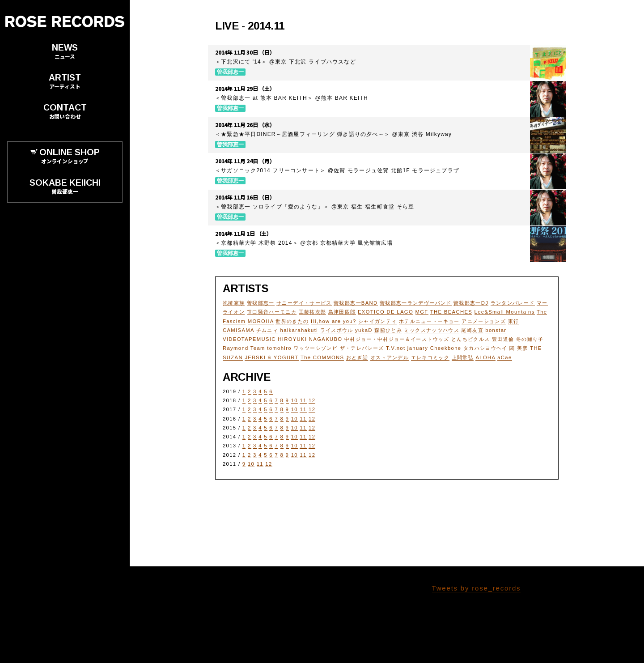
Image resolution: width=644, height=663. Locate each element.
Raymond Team (244, 348)
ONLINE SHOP (65, 156)
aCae (504, 357)
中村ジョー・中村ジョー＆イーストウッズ (397, 339)
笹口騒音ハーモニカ (272, 312)
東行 (514, 321)
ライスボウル (337, 330)
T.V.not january (407, 348)
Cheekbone (446, 348)
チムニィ (267, 330)
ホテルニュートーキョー (429, 321)
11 (303, 400)
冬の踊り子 (530, 339)
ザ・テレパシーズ (362, 348)
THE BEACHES (451, 312)
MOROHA (261, 321)
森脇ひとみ (388, 330)
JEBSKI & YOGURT (271, 357)
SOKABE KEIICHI (65, 187)
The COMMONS (322, 357)
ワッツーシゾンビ (316, 348)
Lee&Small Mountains (505, 312)
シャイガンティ (377, 321)
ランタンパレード (513, 303)
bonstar (496, 330)
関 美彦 (519, 348)
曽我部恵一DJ (471, 303)
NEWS (65, 52)
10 (294, 400)
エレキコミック (430, 357)
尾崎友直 (472, 330)
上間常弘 (463, 357)
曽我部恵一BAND (356, 303)
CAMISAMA (238, 330)
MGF (422, 312)
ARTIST (65, 82)
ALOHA (485, 357)
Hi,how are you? (334, 321)
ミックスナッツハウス (432, 330)
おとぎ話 (357, 357)
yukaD (364, 330)
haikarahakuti (299, 330)
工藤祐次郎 (313, 312)
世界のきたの (292, 321)
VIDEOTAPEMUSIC (249, 339)
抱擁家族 (234, 303)
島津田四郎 (342, 312)
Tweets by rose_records (477, 588)
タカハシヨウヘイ (485, 348)
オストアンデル (390, 357)
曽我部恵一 (261, 303)
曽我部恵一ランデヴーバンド (416, 303)
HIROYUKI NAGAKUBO (310, 339)
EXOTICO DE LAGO (386, 312)
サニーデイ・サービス (304, 303)
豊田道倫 (503, 339)
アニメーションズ (484, 321)
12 (312, 400)
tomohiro (279, 348)
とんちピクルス (470, 339)
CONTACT (65, 112)
